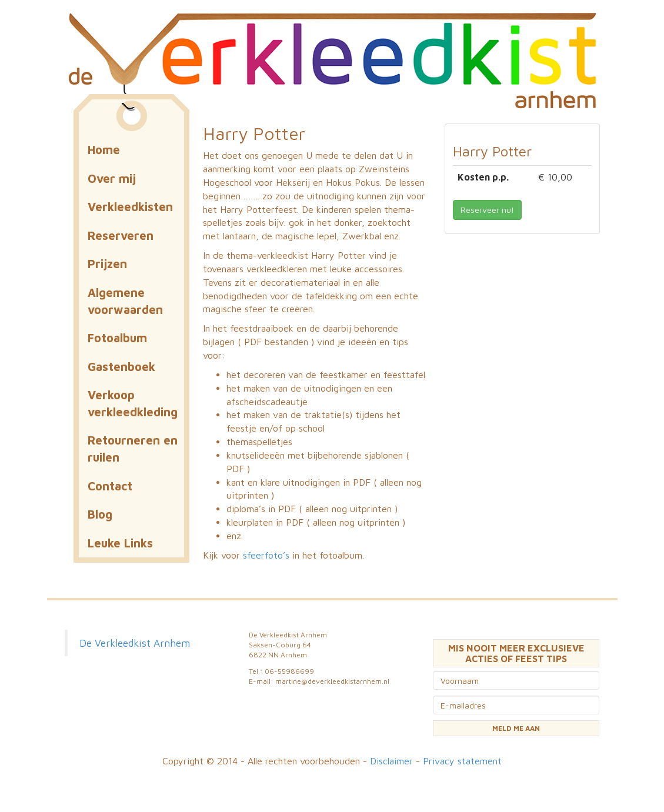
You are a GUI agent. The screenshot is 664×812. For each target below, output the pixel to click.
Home (104, 150)
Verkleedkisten (130, 207)
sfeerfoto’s (266, 555)
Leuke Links (120, 543)
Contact (110, 486)
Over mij (112, 178)
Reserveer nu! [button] (487, 210)
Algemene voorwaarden (125, 301)
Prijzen (107, 264)
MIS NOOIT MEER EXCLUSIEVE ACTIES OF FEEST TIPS (516, 653)
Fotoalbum (117, 338)
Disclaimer (391, 761)
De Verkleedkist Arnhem (135, 643)
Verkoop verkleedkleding (133, 403)
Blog (100, 514)
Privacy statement (462, 761)
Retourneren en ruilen (133, 449)
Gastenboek (121, 367)
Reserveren (121, 235)
